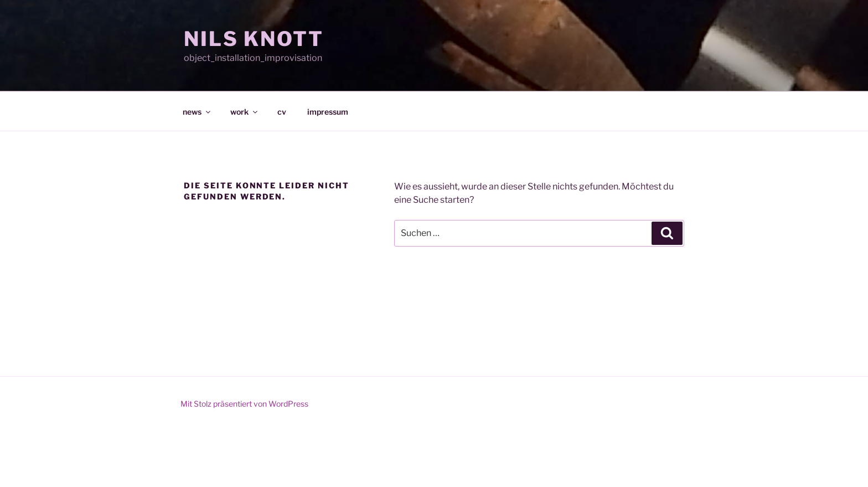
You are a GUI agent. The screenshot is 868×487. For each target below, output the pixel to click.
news (197, 112)
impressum (328, 112)
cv (282, 112)
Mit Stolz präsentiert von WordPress (244, 404)
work (245, 112)
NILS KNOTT (254, 39)
